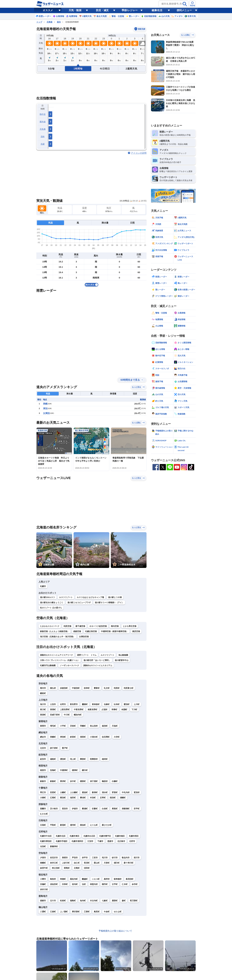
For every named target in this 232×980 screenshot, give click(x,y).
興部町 (83, 759)
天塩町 (115, 726)
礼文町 (107, 688)
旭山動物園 (123, 655)
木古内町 (94, 901)
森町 (124, 901)
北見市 (43, 748)
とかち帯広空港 (130, 626)
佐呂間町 (106, 737)
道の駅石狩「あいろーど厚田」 (97, 660)
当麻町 (107, 704)
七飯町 (105, 901)
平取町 (53, 825)
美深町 (43, 715)
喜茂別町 (130, 879)
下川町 (134, 710)
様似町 (83, 825)
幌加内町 (78, 715)
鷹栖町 (85, 704)
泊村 (84, 884)
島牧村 (53, 879)
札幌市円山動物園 (48, 665)
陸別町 (113, 798)
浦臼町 (117, 863)
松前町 (63, 901)
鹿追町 (85, 792)
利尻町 (117, 688)
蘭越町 (85, 879)
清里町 (83, 737)
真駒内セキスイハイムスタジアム (98, 665)
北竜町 (77, 868)
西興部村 (94, 759)
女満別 (46, 413)
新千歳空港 (80, 626)
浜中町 (73, 781)
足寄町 (103, 798)
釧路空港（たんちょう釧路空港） (55, 631)
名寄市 (63, 704)
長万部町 (134, 901)
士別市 (53, 704)
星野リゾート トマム (87, 655)
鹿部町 (115, 901)
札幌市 (43, 586)
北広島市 (121, 841)
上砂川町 (66, 863)
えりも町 (94, 825)
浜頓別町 (64, 688)
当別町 (43, 846)
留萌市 (43, 726)
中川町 (67, 715)
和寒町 (114, 710)
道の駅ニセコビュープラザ (79, 603)
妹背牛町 (44, 868)
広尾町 (53, 798)
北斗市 (53, 901)
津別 (45, 408)
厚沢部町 (76, 912)
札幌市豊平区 (105, 836)
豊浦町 (85, 809)
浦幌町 (123, 798)
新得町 (95, 792)
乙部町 (87, 912)
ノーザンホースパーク (69, 665)
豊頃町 (83, 798)
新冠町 (63, 825)
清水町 (105, 792)
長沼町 (87, 863)
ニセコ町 (96, 879)
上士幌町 (74, 792)
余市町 (135, 884)
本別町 (93, 798)
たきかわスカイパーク (50, 626)
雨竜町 (67, 868)
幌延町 (43, 693)
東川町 (43, 710)
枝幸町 (87, 688)
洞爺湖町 (126, 809)
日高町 (43, 825)
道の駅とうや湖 (115, 597)
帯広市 (43, 792)
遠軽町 (53, 759)
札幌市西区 (134, 836)
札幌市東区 (75, 836)
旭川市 (43, 704)
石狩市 (132, 841)
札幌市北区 (61, 836)
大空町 (117, 737)
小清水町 (94, 737)
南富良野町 (93, 710)
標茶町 (83, 781)
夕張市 (43, 858)
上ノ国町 (64, 912)
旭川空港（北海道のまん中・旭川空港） (57, 637)
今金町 (107, 912)
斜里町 (73, 737)
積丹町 (105, 884)
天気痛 (43, 129)
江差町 (53, 912)
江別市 (90, 841)
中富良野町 (79, 710)
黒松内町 (74, 879)
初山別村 (94, 726)
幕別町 (63, 798)
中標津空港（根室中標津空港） (115, 631)
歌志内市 (126, 858)
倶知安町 (54, 884)
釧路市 (43, 781)
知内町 (83, 901)
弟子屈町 (94, 781)
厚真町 (115, 809)
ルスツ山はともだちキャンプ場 (90, 597)
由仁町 (77, 863)
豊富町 (97, 688)
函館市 (43, 901)
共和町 (65, 884)
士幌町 (63, 792)
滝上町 (73, 759)
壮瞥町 (95, 809)
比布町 (117, 704)
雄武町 (105, 759)
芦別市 (75, 858)
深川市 (137, 858)
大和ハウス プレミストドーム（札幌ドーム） (60, 660)
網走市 (43, 737)
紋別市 (43, 759)
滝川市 (105, 858)
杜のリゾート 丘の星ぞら (51, 608)
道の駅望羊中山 (122, 660)
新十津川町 (129, 863)
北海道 (50, 22)
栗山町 (97, 863)
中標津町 (64, 770)
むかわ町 (44, 814)
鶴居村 (105, 781)
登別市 (65, 809)
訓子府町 (54, 748)
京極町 (43, 884)
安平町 (137, 809)
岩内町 (75, 884)
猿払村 (53, 688)
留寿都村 (118, 879)
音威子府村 (55, 715)
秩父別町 (56, 868)
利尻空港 (67, 626)
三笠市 (95, 858)
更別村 (137, 792)
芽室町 (115, 792)
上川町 (137, 704)
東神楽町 (96, 704)
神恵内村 (94, 884)
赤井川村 (44, 889)
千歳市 (100, 841)
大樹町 (43, 798)
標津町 (75, 770)
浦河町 (73, 825)
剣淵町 (124, 710)
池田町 (73, 798)
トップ (39, 22)
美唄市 (65, 858)
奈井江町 (54, 863)
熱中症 (43, 114)
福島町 (73, 901)
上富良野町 (65, 710)
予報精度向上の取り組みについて (115, 931)
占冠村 (104, 710)
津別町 (63, 737)
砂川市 (115, 858)
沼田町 (87, 868)
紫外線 (43, 122)
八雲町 (43, 912)
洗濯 (43, 144)
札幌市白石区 (89, 836)
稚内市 (43, 688)
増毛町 (53, 726)
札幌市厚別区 (46, 841)
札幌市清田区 (77, 841)
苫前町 (73, 726)
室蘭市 (43, 809)
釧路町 (53, 781)
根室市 (43, 770)
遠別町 (105, 726)
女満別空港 (84, 637)
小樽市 (43, 879)
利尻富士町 (129, 688)
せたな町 (118, 912)
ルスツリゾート (66, 597)
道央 (59, 22)
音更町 (53, 792)
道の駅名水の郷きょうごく (52, 603)
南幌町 (43, 863)
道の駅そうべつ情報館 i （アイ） (109, 603)
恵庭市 (110, 841)
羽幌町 (83, 726)
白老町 (105, 809)
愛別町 (127, 704)
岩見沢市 (54, 858)
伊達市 (75, 809)
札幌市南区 (120, 836)
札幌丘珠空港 (91, 631)
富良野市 (74, 704)
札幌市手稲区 (62, 841)
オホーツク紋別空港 (98, 626)
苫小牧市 (54, 809)
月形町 (107, 863)
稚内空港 (115, 626)
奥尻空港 (136, 631)
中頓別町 (76, 688)
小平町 (63, 726)
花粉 (43, 137)
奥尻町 (97, 912)
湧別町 (63, 759)
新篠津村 (54, 846)
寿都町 (63, 879)
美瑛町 (53, 710)
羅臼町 (85, 770)
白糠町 (115, 781)
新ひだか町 (107, 825)
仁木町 (125, 884)
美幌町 (53, 737)
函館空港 (77, 631)
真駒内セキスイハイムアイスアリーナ (57, 655)
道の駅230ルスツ (48, 597)
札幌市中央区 (46, 836)
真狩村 (107, 879)
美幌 (45, 404)
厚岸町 (63, 781)
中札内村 (126, 792)
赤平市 (85, 858)
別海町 (53, 770)
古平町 (115, 884)
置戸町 (65, 748)
